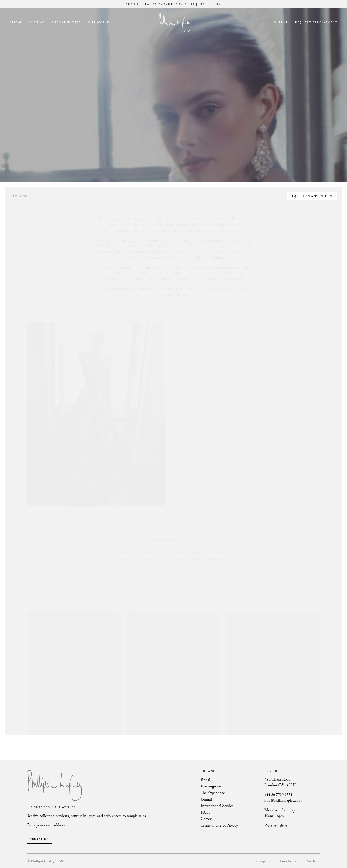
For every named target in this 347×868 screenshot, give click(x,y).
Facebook (288, 861)
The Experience (66, 22)
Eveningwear (211, 787)
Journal (280, 22)
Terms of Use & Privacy (219, 826)
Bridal (16, 22)
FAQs (205, 813)
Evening (37, 22)
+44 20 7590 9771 (278, 795)
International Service (217, 806)
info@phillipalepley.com (283, 801)
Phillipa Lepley (173, 23)
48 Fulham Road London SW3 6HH (280, 783)
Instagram (262, 861)
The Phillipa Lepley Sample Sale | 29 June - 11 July (173, 4)
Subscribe (39, 839)
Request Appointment (316, 22)
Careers (207, 819)
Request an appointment (312, 196)
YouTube (313, 861)
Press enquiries (276, 826)
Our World (99, 22)
